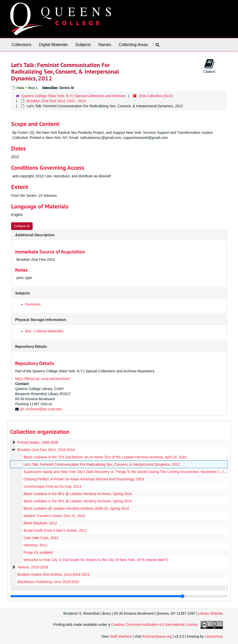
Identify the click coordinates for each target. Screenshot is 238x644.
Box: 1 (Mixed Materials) (44, 331)
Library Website (211, 613)
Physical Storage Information (41, 320)
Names (105, 45)
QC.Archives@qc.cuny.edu (41, 409)
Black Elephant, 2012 (40, 523)
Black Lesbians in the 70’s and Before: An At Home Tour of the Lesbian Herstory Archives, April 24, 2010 (105, 457)
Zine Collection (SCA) (156, 96)
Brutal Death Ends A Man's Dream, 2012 (55, 530)
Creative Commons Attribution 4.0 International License (154, 625)
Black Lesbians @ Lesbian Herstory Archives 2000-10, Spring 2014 (76, 508)
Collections (21, 45)
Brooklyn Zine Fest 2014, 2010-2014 (46, 450)
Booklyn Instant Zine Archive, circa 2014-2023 (53, 574)
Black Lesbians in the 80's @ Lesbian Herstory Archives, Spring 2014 (78, 494)
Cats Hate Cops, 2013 (41, 538)
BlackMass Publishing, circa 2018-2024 (48, 582)
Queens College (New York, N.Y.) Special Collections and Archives (74, 96)
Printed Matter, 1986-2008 (38, 442)
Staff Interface (121, 636)
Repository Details (31, 346)
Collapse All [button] (22, 226)
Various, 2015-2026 (33, 567)
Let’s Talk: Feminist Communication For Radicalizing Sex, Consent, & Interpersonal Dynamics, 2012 (102, 464)
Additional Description (35, 235)
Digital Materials (53, 45)
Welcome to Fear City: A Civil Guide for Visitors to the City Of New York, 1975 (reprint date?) (96, 560)
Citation (209, 66)
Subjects (83, 45)
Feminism (33, 304)
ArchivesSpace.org (157, 636)
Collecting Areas (133, 45)
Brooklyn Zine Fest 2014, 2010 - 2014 (56, 101)
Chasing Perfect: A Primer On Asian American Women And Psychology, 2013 (84, 479)
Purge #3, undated (38, 552)
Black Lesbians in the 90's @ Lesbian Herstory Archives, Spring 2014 (78, 501)
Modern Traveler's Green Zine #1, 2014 (54, 516)
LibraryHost (214, 636)
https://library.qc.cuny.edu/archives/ (43, 379)
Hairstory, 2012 (35, 545)
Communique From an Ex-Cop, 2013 (52, 486)
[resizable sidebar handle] (119, 596)
